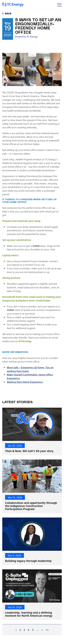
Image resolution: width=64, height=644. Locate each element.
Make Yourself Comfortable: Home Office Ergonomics (30, 376)
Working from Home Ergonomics (25, 382)
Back (8, 13)
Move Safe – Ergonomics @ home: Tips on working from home (30, 369)
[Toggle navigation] (59, 5)
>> (47, 630)
